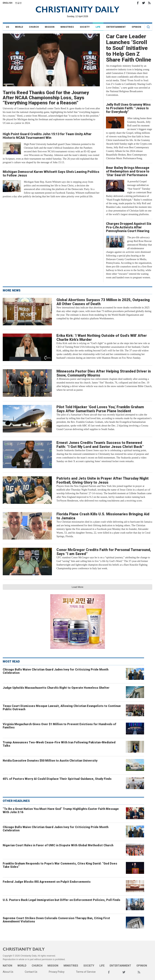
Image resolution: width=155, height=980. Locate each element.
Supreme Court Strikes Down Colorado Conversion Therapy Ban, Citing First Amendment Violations (56, 920)
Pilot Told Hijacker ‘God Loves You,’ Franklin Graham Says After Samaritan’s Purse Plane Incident (100, 409)
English (8, 3)
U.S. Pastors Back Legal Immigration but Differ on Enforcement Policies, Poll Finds (61, 900)
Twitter (144, 3)
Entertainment (116, 27)
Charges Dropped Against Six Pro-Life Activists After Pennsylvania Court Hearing (129, 227)
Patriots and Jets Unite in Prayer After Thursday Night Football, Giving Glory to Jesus (103, 480)
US (8, 27)
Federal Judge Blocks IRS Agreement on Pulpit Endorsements (47, 882)
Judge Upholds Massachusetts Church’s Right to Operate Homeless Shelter (56, 688)
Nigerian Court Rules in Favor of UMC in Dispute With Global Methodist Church (58, 845)
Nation (7, 966)
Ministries (67, 27)
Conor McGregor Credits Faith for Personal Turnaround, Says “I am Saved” (104, 552)
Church (34, 27)
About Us (8, 972)
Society (85, 27)
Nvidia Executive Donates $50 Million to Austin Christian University (50, 761)
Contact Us (31, 972)
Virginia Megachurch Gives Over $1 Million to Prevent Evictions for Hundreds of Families (59, 726)
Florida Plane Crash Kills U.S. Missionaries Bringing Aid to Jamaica (103, 516)
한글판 (18, 3)
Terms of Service (86, 972)
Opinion (136, 27)
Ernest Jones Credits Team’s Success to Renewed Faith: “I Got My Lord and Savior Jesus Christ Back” (100, 445)
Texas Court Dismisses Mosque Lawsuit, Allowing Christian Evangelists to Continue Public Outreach (62, 708)
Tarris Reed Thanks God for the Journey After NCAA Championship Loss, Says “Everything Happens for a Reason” (46, 98)
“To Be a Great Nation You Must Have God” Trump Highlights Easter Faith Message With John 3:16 (61, 811)
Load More (78, 587)
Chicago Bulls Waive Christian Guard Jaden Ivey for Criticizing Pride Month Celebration (56, 671)
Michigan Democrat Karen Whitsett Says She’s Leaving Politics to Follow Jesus (51, 174)
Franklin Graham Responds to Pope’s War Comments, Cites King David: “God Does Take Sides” (60, 865)
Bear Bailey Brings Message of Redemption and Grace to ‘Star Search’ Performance (128, 171)
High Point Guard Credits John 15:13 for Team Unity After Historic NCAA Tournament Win (47, 136)
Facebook (138, 3)
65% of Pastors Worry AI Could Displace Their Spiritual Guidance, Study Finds (57, 779)
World (19, 27)
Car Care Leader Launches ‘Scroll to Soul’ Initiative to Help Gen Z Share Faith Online (129, 48)
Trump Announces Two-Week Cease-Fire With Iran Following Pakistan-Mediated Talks (59, 744)
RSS (149, 3)
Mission (50, 27)
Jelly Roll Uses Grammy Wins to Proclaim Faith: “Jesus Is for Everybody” (128, 108)
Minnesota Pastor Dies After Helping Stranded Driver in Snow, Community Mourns (104, 373)
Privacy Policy (57, 972)
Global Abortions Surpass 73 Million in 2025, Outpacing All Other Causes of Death (103, 302)
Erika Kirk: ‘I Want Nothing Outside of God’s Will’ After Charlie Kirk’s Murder (102, 338)
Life (98, 27)
